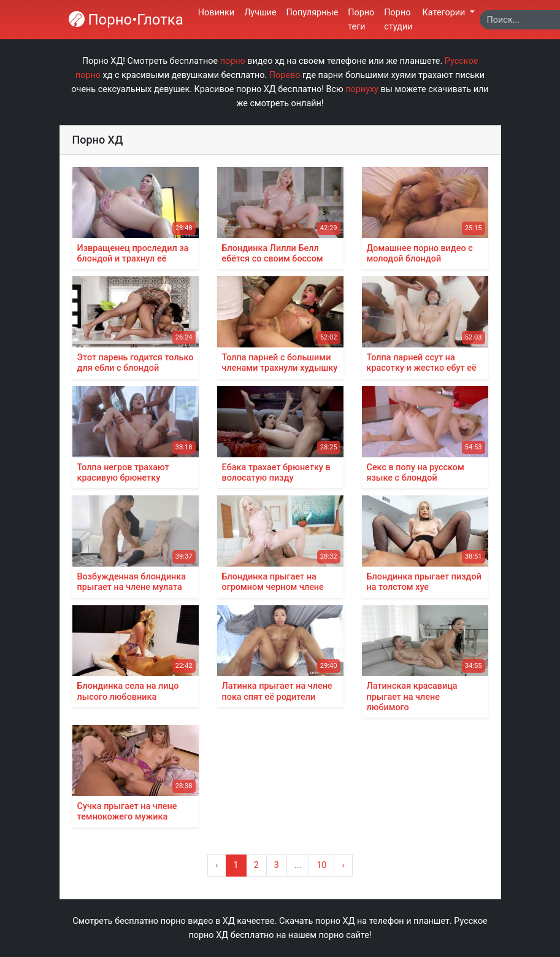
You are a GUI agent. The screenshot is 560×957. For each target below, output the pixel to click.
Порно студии (398, 20)
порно (233, 61)
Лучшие (260, 13)
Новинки (216, 13)
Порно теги (361, 20)
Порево (285, 75)
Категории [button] (445, 13)
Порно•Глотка (126, 20)
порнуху (362, 89)
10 (321, 865)
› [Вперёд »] (343, 865)
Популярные (313, 13)
